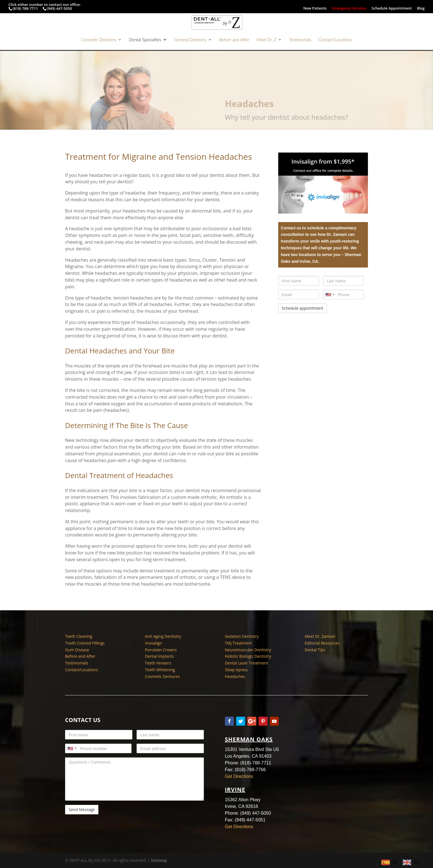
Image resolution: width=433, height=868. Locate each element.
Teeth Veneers (158, 663)
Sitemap (159, 860)
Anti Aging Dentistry (163, 636)
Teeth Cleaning (79, 636)
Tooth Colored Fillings (85, 643)
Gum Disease (77, 650)
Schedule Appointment (392, 9)
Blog (421, 9)
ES (395, 862)
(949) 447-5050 (59, 8)
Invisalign (154, 643)
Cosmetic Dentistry (99, 40)
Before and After (234, 40)
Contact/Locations (335, 40)
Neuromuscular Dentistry (248, 650)
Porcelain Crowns (161, 650)
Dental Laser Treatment (247, 663)
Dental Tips (315, 650)
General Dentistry (190, 40)
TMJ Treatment (238, 643)
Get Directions (239, 776)
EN (416, 862)
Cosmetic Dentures (162, 676)
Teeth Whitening (160, 670)
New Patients (315, 9)
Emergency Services (349, 9)
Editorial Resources (322, 643)
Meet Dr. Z (266, 40)
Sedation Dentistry (242, 636)
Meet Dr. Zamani (320, 636)
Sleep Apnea (236, 670)
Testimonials (300, 40)
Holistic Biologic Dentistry (248, 656)
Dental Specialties (145, 40)
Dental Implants (160, 656)
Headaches (235, 676)
